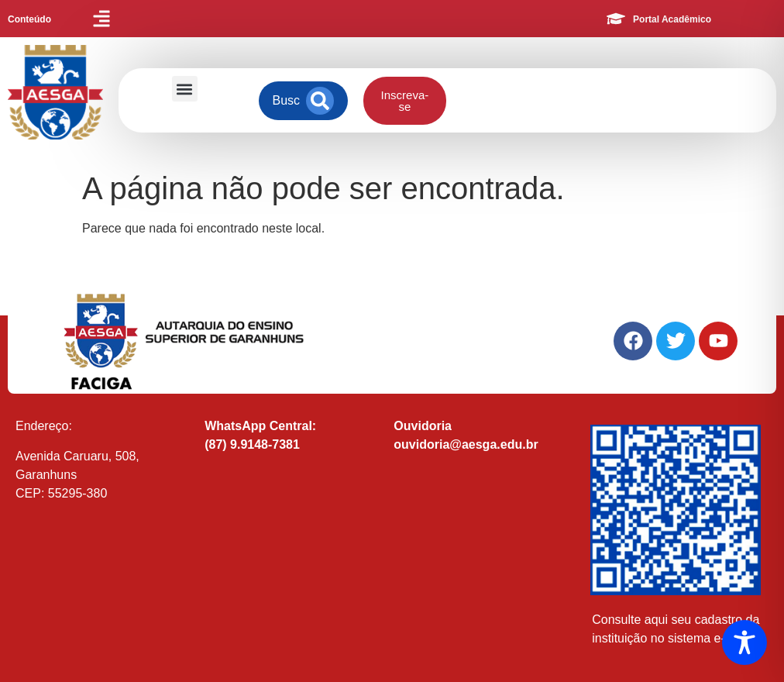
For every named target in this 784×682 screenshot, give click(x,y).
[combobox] (286, 101)
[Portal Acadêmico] (616, 19)
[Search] (320, 101)
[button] (185, 89)
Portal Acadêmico (672, 19)
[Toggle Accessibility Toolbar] (744, 642)
